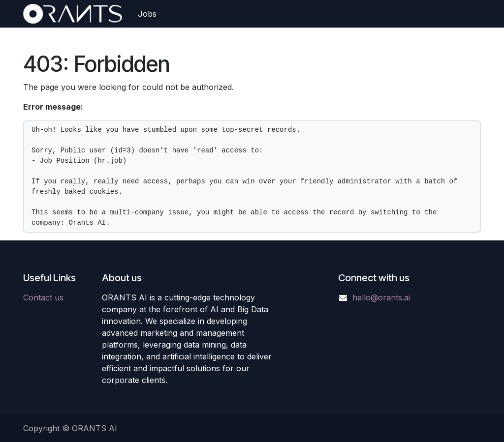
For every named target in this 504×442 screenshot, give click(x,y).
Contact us (43, 297)
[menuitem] (147, 14)
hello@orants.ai (381, 297)
